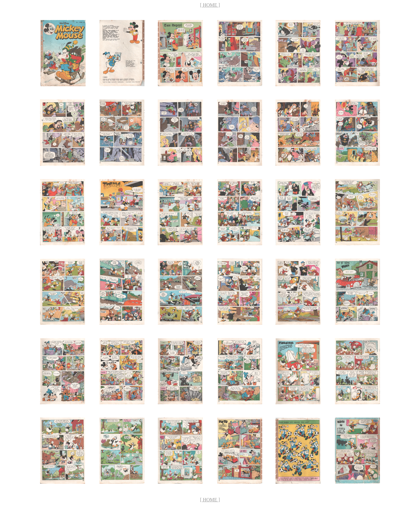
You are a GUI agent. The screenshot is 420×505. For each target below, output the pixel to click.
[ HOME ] (210, 5)
